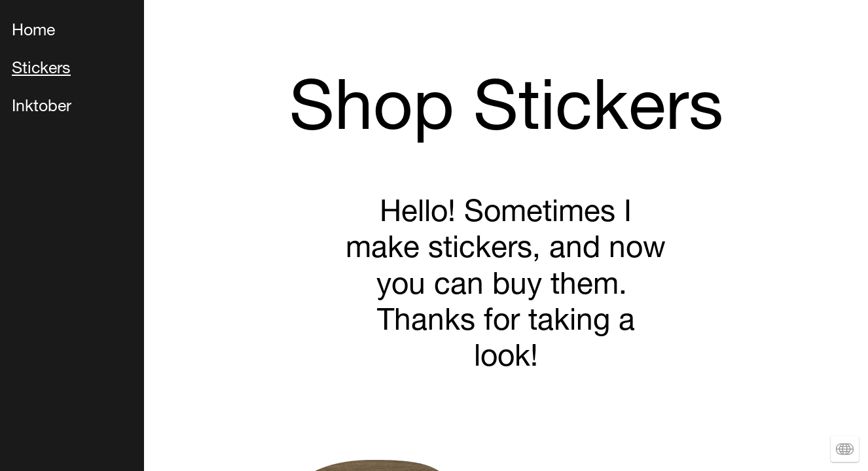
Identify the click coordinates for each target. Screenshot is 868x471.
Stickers (41, 70)
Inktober (42, 108)
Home (33, 32)
